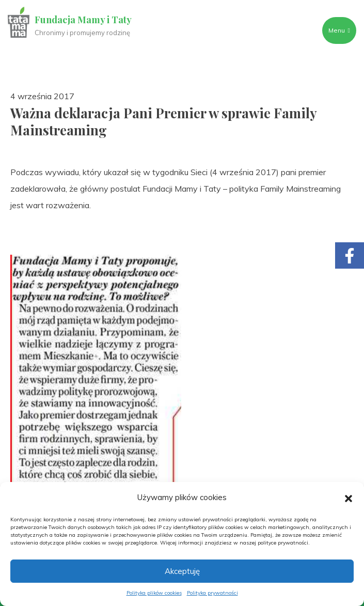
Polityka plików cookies (154, 593)
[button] (349, 498)
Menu (339, 30)
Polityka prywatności (212, 593)
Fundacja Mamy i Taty (84, 20)
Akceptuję (182, 571)
